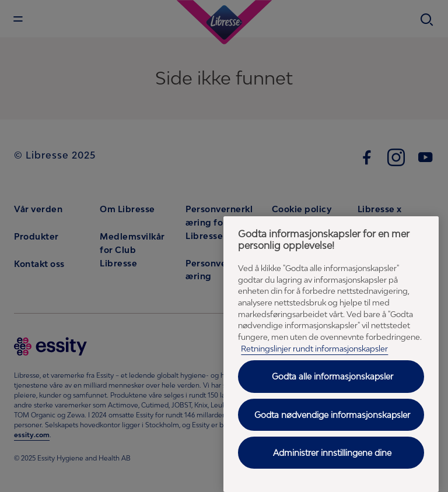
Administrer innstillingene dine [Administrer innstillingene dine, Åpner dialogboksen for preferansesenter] (332, 453)
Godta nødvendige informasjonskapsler (332, 415)
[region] (331, 354)
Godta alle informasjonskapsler (332, 376)
